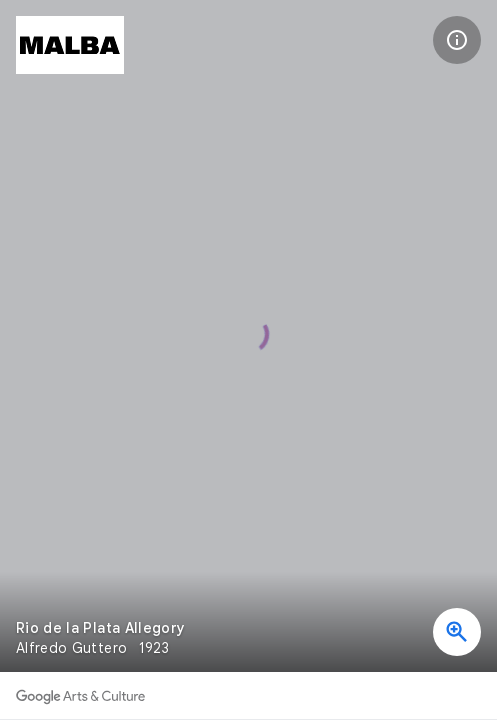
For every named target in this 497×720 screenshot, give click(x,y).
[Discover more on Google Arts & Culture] (80, 696)
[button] (457, 40)
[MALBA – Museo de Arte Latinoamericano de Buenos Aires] (70, 45)
